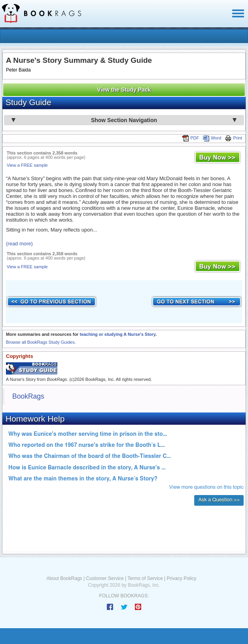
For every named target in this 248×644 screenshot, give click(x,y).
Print (234, 138)
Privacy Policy (181, 578)
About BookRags (64, 578)
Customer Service (105, 578)
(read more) (19, 244)
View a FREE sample (27, 165)
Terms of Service (145, 578)
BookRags (28, 396)
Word (212, 138)
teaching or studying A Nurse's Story (117, 334)
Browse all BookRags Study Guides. (41, 342)
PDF (191, 138)
